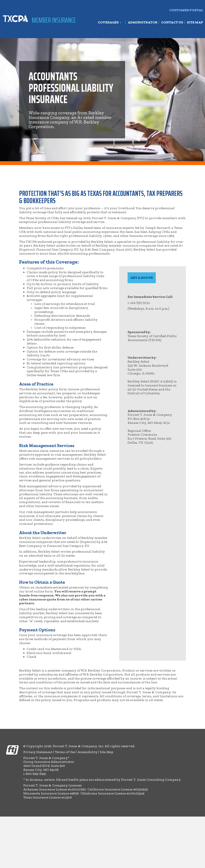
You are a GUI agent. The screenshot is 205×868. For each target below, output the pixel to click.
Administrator (143, 22)
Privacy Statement (38, 752)
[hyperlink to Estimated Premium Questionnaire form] (142, 278)
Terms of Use (65, 752)
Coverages (108, 22)
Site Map (195, 22)
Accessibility (87, 752)
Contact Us (172, 22)
